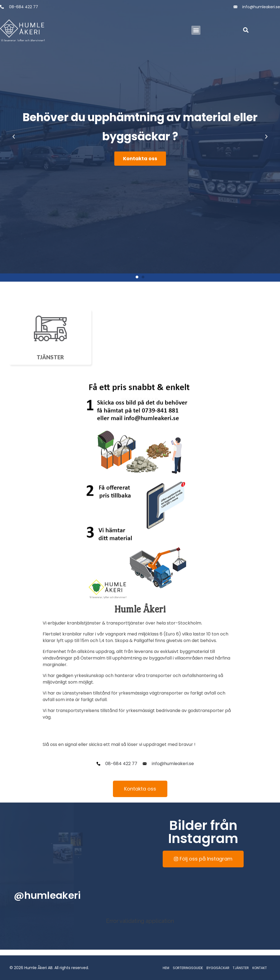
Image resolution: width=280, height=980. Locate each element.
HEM (166, 968)
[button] (196, 30)
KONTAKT (260, 968)
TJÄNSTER (241, 968)
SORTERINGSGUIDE (188, 968)
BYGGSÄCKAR (218, 968)
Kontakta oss (140, 158)
